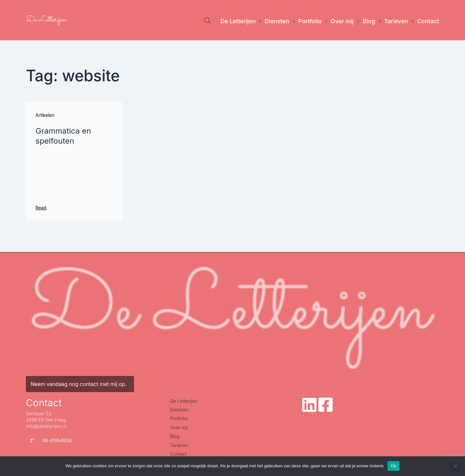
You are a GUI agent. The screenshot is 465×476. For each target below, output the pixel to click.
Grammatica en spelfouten (63, 136)
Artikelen (45, 115)
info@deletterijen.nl (46, 426)
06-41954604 (57, 440)
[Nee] (455, 468)
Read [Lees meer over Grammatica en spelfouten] (41, 208)
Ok (393, 466)
